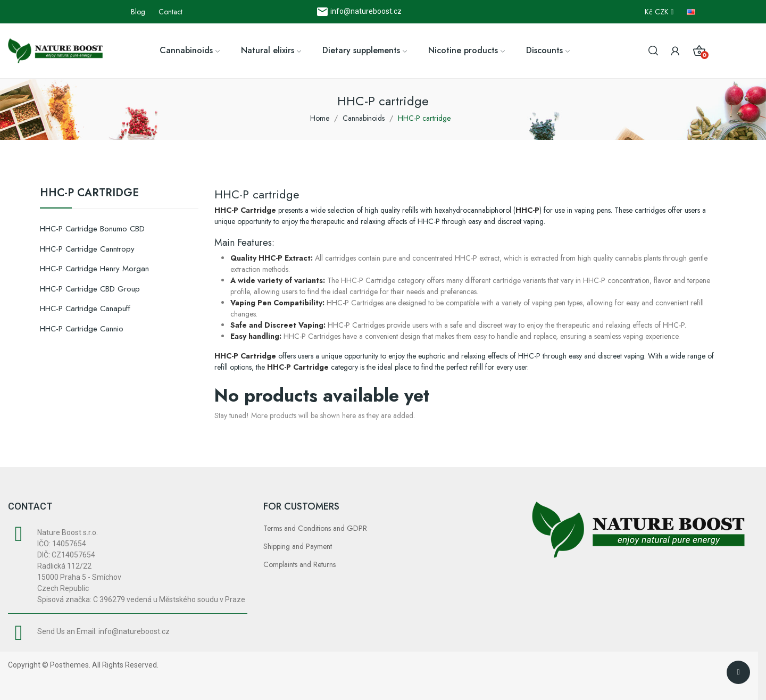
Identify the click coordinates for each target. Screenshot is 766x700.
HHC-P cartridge (89, 194)
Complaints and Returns (299, 564)
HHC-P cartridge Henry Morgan (94, 269)
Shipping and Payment (298, 546)
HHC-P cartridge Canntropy (87, 249)
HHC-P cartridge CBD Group (90, 289)
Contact (170, 12)
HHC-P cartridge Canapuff (85, 309)
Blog (138, 12)
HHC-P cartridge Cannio (82, 329)
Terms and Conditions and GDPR (315, 528)
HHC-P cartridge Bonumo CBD (92, 229)
